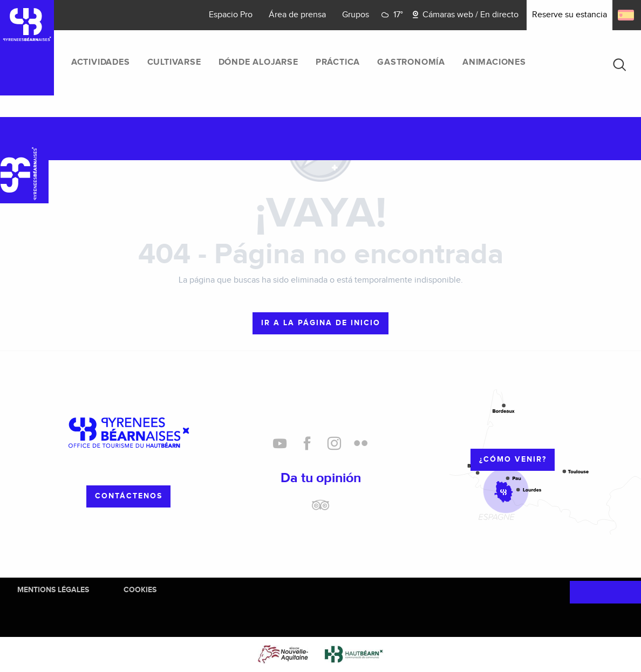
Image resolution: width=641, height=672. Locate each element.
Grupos (356, 15)
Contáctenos (129, 496)
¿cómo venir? (513, 459)
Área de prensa (297, 15)
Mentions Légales (53, 590)
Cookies (140, 590)
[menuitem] (101, 63)
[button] (619, 65)
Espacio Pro (231, 15)
